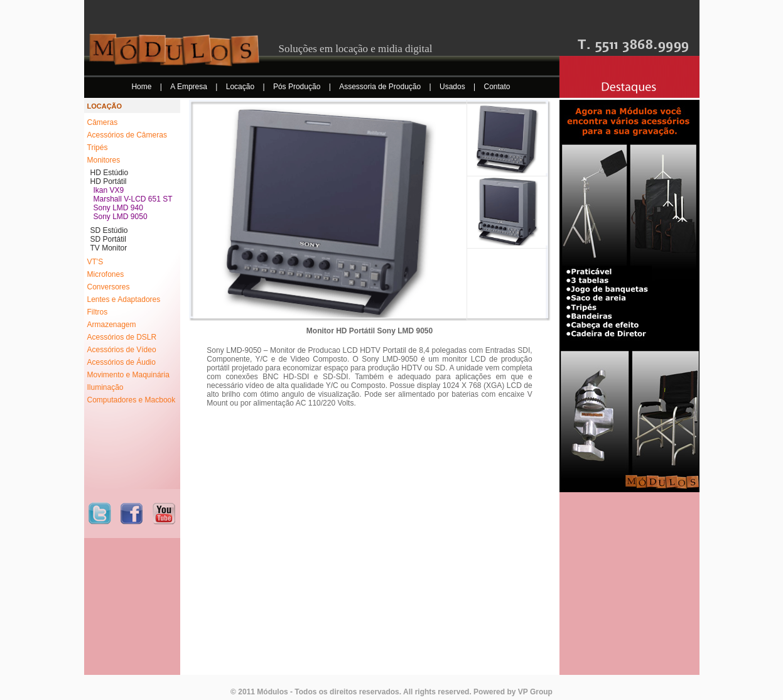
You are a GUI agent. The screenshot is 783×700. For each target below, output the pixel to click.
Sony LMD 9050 (121, 217)
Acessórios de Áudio (121, 362)
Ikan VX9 (109, 190)
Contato (497, 87)
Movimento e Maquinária (128, 375)
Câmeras (103, 122)
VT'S (95, 262)
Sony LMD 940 (118, 208)
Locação (241, 87)
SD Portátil (108, 239)
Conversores (109, 287)
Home (142, 87)
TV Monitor (109, 248)
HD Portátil (109, 181)
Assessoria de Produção (381, 87)
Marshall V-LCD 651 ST (133, 199)
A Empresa (190, 87)
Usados (453, 87)
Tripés (98, 148)
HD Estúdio (110, 173)
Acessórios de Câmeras (127, 135)
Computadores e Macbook (132, 400)
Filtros (98, 312)
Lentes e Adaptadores (124, 299)
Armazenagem (112, 325)
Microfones (106, 274)
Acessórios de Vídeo (122, 350)
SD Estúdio (109, 230)
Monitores (104, 160)
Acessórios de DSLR (122, 337)
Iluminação (105, 387)
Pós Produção (298, 87)
